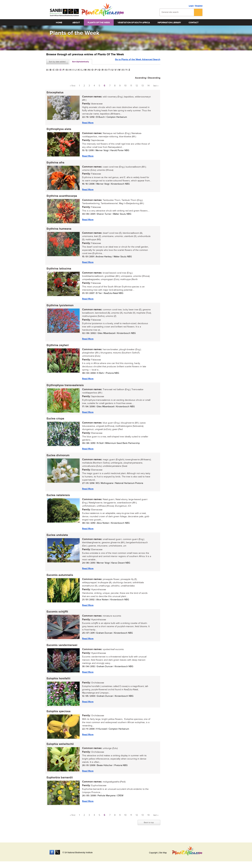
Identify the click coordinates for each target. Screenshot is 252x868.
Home (59, 23)
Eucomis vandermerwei (62, 649)
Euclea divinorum (58, 458)
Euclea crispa (55, 421)
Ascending (141, 78)
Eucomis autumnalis (60, 578)
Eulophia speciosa (58, 716)
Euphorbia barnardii (59, 782)
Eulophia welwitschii (60, 749)
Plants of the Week (99, 23)
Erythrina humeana (59, 230)
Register (199, 6)
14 (148, 86)
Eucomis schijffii (57, 615)
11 (131, 86)
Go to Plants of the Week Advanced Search (138, 61)
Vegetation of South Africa (134, 23)
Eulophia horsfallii (58, 683)
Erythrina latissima (59, 270)
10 (125, 86)
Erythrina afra (55, 163)
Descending (154, 78)
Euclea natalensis (58, 498)
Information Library (169, 23)
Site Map (163, 853)
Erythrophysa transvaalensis (65, 387)
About (76, 23)
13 (143, 86)
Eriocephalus (55, 93)
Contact (194, 23)
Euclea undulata (57, 538)
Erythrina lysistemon (60, 307)
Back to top (149, 827)
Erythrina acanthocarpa (61, 197)
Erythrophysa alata (59, 129)
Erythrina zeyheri (57, 347)
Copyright (153, 853)
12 (137, 86)
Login (191, 6)
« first (73, 86)
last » (156, 86)
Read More (87, 123)
